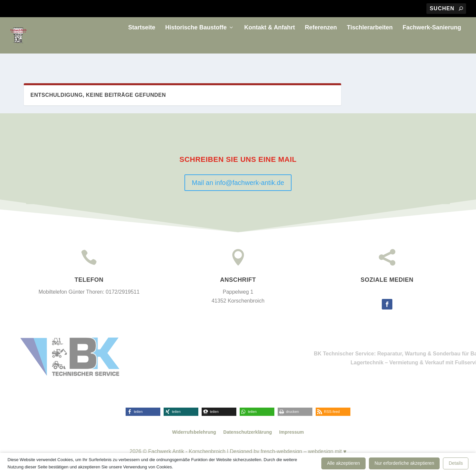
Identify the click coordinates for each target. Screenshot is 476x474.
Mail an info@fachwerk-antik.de (238, 183)
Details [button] (456, 463)
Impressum (292, 432)
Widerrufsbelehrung (194, 432)
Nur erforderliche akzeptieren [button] (404, 463)
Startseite (142, 44)
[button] (143, 412)
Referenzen (321, 44)
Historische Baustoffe (196, 44)
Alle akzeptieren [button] (343, 463)
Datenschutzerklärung (248, 432)
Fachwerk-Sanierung (432, 44)
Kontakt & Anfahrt (270, 44)
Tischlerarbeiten (370, 44)
